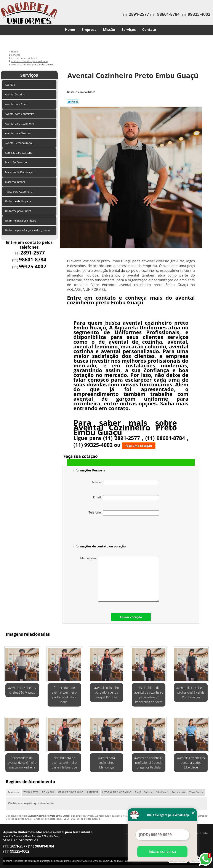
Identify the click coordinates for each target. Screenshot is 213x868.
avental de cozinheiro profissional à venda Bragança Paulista (149, 763)
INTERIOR (93, 792)
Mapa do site (199, 833)
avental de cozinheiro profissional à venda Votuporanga (191, 692)
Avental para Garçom (18, 133)
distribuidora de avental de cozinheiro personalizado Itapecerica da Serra (149, 695)
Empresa (89, 30)
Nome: (126, 483)
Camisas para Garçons (19, 153)
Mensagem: (120, 579)
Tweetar (73, 102)
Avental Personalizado (19, 143)
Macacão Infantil (15, 182)
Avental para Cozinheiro (20, 124)
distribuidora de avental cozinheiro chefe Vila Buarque (64, 763)
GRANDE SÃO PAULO (71, 792)
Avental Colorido (15, 94)
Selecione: (14, 792)
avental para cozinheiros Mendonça (106, 763)
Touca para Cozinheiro (19, 192)
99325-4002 (199, 14)
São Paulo (162, 792)
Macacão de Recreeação (20, 172)
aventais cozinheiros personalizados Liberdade (191, 763)
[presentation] (100, 531)
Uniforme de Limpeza (18, 201)
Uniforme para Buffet (18, 211)
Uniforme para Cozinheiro (21, 221)
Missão (109, 30)
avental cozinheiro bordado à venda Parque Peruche (106, 692)
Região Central (144, 792)
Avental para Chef (16, 104)
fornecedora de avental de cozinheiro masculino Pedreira (22, 763)
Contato (149, 30)
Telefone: (124, 513)
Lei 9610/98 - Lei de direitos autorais (82, 819)
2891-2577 (139, 14)
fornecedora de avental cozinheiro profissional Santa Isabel (64, 695)
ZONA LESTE (31, 792)
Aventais (11, 85)
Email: (126, 498)
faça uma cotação (139, 446)
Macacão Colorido (16, 162)
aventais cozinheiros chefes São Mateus (22, 690)
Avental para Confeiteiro (20, 114)
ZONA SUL (48, 792)
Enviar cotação (131, 617)
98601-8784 (168, 14)
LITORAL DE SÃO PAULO (117, 792)
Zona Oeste (196, 792)
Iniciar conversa (162, 852)
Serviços (129, 30)
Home (70, 30)
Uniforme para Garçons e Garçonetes (28, 230)
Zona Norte (179, 792)
